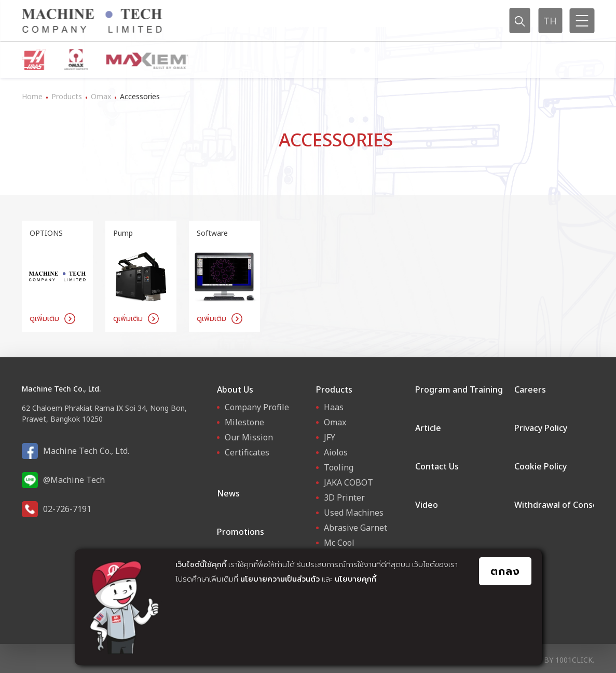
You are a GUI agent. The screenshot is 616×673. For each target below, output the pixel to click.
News (228, 493)
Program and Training (459, 389)
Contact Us (437, 466)
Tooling (339, 467)
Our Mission (249, 437)
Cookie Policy (540, 466)
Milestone (244, 422)
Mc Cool (339, 543)
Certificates (247, 452)
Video (427, 505)
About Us (235, 389)
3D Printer (344, 497)
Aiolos (336, 452)
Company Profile (257, 407)
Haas (334, 407)
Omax (101, 96)
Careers (530, 389)
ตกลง (505, 571)
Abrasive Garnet (355, 528)
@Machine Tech (74, 480)
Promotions (241, 532)
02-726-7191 (67, 509)
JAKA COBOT (348, 482)
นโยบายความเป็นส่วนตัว (280, 579)
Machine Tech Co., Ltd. (86, 451)
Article (428, 428)
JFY (330, 437)
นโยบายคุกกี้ (355, 579)
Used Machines (354, 513)
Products (67, 96)
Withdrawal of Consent (560, 505)
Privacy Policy (541, 428)
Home (32, 96)
